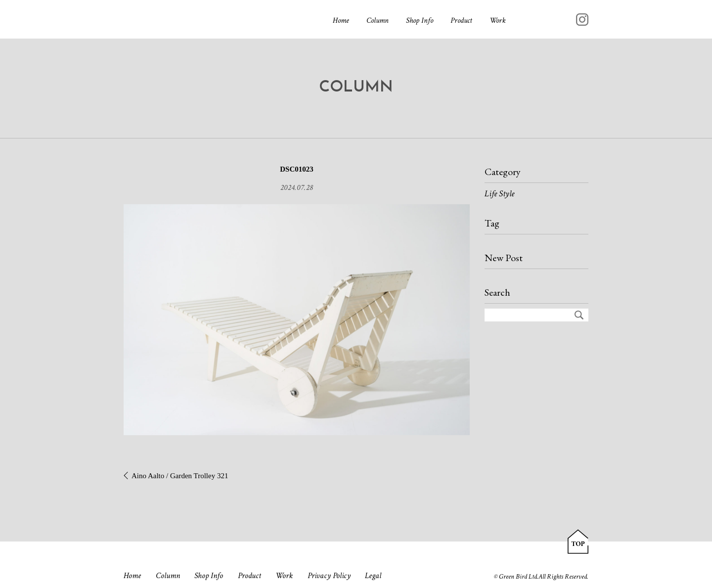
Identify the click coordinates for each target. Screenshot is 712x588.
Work (498, 21)
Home (341, 21)
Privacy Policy (329, 576)
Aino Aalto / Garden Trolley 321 (180, 476)
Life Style (499, 194)
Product (461, 21)
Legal (373, 576)
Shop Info (420, 21)
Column (378, 21)
